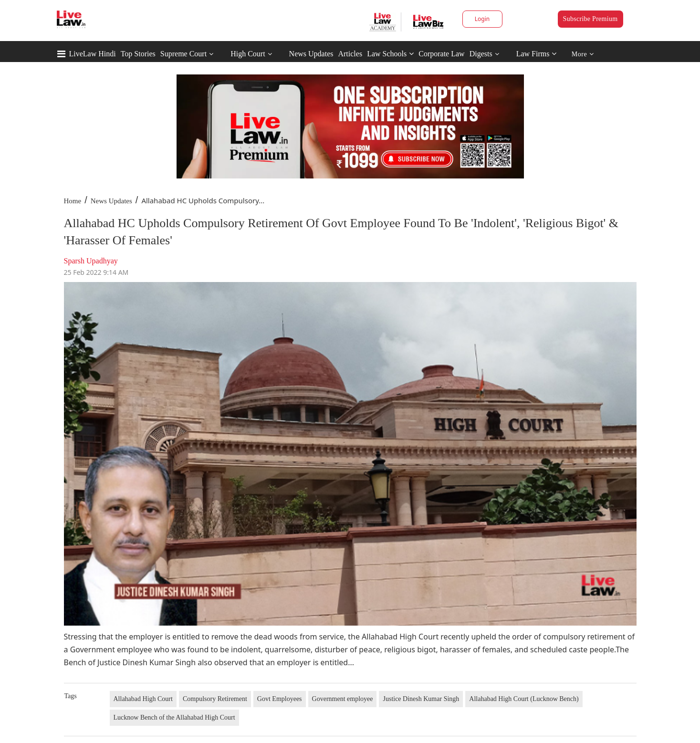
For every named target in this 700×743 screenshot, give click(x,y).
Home (73, 201)
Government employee (343, 699)
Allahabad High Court (143, 699)
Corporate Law (441, 54)
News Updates (311, 54)
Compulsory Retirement (215, 699)
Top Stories (138, 54)
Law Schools (390, 54)
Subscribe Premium (590, 19)
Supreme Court (183, 54)
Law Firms (537, 54)
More (583, 54)
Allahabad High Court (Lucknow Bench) (524, 699)
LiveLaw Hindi (93, 54)
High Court (248, 54)
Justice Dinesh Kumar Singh (421, 699)
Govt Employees (280, 699)
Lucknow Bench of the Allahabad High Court (174, 717)
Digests (481, 54)
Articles (350, 54)
